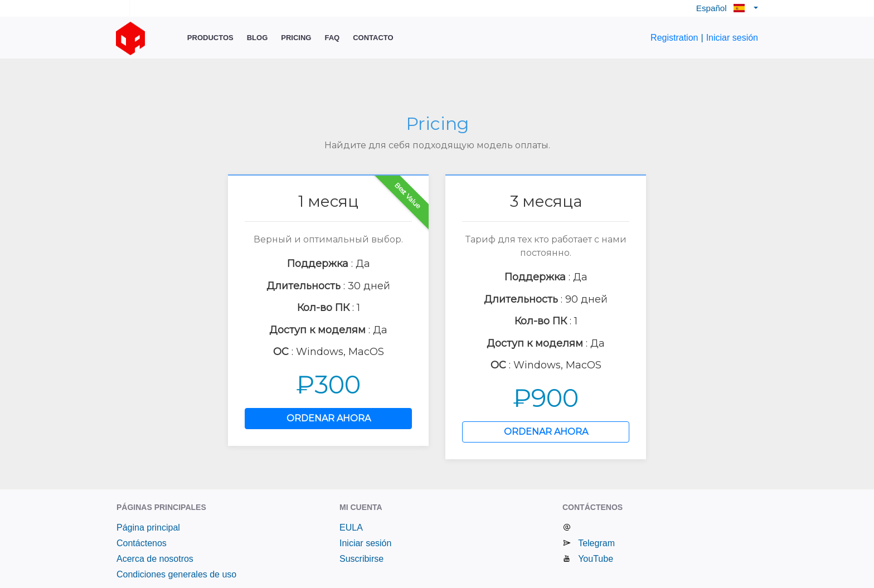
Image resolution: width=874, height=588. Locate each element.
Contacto (373, 38)
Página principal (148, 528)
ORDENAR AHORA (329, 418)
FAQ (332, 38)
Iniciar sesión (732, 38)
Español (724, 8)
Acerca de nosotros (155, 559)
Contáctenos (142, 543)
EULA (351, 528)
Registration (674, 38)
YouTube (596, 559)
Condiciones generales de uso (176, 574)
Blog (258, 38)
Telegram (596, 543)
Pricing (296, 38)
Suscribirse (361, 559)
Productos (210, 38)
